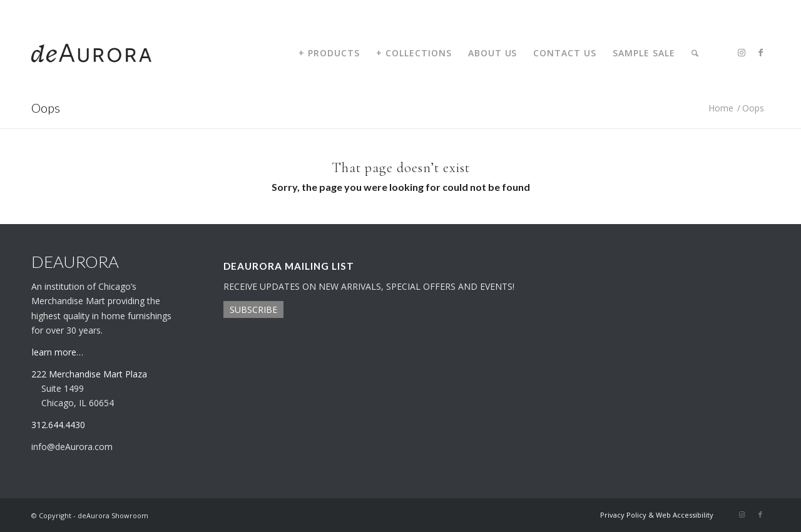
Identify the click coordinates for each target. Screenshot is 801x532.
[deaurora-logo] (91, 53)
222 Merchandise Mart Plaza (89, 374)
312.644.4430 (52, 9)
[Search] (695, 53)
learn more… (58, 352)
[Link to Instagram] (742, 53)
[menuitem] (329, 53)
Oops (46, 108)
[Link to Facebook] (760, 53)
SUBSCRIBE (253, 309)
